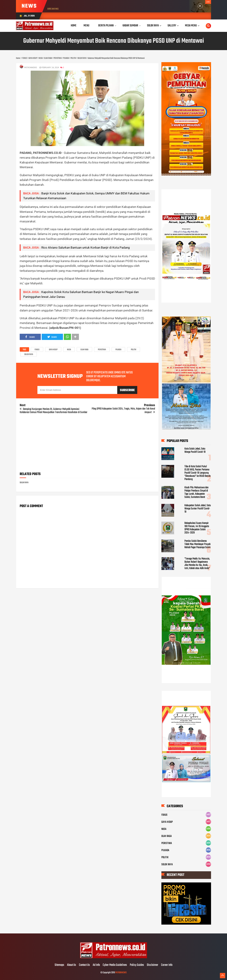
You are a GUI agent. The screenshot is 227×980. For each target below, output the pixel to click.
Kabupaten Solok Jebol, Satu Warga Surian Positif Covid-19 (198, 509)
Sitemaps (59, 965)
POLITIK (134, 350)
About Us (72, 965)
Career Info (167, 965)
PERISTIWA (102, 350)
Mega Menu (191, 26)
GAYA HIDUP (53, 350)
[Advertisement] (87, 444)
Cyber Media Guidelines (115, 965)
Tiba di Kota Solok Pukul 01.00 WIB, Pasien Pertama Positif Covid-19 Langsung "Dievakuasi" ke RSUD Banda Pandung (197, 473)
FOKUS (37, 350)
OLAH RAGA (84, 350)
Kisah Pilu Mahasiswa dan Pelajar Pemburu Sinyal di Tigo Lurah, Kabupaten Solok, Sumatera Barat (196, 492)
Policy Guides (137, 965)
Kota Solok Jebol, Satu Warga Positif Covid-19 (195, 450)
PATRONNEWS (121, 973)
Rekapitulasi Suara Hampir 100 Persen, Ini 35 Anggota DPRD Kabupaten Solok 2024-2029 (197, 528)
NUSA (69, 350)
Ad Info (96, 965)
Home (74, 26)
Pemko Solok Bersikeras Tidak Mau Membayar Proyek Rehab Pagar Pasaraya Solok (197, 544)
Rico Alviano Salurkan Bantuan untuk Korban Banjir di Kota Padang (86, 248)
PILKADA (118, 350)
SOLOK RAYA (29, 354)
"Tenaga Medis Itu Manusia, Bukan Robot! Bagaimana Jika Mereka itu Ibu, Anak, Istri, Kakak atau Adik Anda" (197, 564)
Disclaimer (153, 965)
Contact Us (84, 965)
